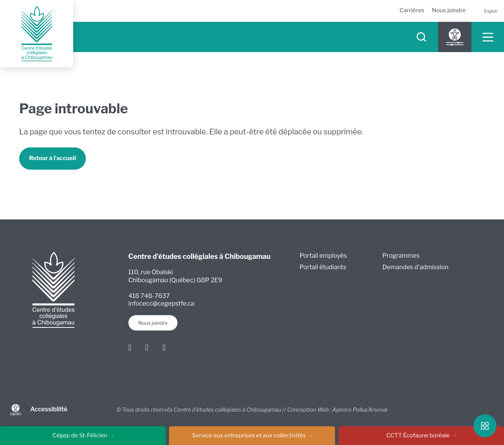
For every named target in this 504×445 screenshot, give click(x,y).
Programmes (401, 256)
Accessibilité (39, 410)
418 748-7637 (149, 296)
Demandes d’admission (416, 267)
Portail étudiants (323, 267)
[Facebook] (130, 347)
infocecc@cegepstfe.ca (162, 304)
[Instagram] (147, 347)
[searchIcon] (421, 37)
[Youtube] (164, 347)
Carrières (412, 10)
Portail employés (323, 256)
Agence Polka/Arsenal (360, 410)
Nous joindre (449, 10)
